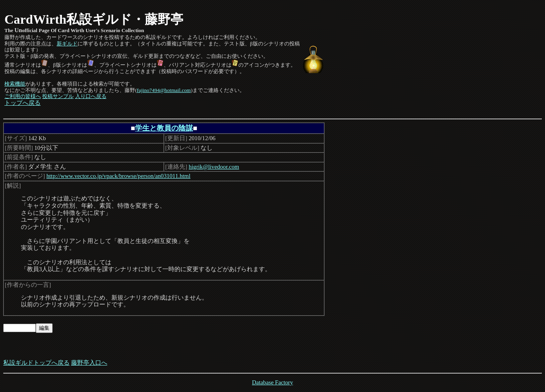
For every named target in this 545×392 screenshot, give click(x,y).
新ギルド (67, 44)
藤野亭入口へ (89, 363)
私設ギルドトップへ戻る (36, 363)
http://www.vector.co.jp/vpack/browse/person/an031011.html (118, 176)
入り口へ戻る (91, 96)
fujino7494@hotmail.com (164, 90)
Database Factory (272, 382)
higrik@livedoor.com (214, 167)
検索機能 (15, 84)
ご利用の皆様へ (23, 96)
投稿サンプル (58, 96)
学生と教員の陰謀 (164, 128)
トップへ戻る (23, 103)
